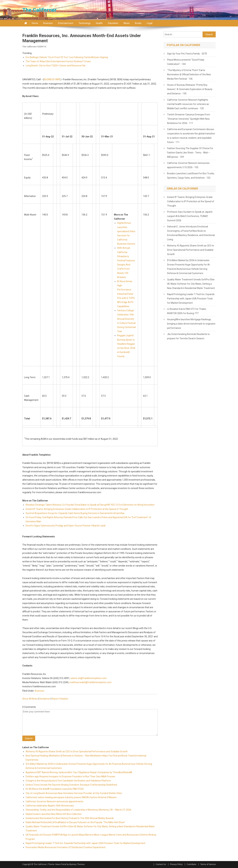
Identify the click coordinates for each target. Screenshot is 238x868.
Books (138, 23)
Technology (85, 23)
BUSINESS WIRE (52, 79)
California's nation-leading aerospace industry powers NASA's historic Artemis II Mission (71, 797)
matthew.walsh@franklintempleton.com (90, 682)
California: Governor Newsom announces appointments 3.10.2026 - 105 (188, 165)
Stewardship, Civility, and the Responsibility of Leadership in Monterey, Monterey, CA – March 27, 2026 (78, 810)
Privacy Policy (176, 864)
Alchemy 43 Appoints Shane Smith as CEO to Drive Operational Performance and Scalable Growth (77, 751)
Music (127, 23)
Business (48, 23)
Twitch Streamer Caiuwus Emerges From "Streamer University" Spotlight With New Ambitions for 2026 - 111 (189, 119)
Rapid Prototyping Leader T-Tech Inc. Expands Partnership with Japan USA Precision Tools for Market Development (85, 843)
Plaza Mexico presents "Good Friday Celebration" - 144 (186, 62)
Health (99, 23)
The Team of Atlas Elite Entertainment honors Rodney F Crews (58, 61)
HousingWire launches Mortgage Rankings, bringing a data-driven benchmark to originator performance (191, 324)
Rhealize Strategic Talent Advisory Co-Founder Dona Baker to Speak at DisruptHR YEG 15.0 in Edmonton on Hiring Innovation (90, 505)
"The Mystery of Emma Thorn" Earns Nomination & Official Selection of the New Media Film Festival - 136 (189, 74)
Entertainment (66, 23)
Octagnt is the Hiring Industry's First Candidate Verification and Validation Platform (68, 781)
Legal (150, 23)
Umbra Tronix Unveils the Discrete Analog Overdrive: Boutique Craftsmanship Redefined (71, 785)
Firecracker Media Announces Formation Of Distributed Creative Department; (66, 847)
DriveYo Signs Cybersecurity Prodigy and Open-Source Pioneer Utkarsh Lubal (66, 526)
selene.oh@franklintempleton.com (89, 678)
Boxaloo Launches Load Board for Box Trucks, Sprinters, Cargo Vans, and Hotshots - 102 (191, 176)
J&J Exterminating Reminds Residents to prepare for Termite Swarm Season (188, 336)
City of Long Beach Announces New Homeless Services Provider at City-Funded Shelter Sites (74, 793)
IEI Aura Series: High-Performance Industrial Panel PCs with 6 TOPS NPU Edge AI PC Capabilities (126, 294)
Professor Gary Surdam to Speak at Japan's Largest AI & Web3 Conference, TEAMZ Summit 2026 (190, 216)
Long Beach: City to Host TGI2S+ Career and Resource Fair (56, 66)
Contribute (191, 864)
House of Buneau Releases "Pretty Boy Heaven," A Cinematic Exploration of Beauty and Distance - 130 (190, 89)
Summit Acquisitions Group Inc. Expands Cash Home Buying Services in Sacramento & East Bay (75, 513)
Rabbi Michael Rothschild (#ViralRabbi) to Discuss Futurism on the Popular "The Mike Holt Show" (75, 822)
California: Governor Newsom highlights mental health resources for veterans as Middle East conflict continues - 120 (188, 104)
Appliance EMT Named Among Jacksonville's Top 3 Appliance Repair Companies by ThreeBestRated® (79, 772)
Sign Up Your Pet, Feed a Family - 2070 (187, 54)
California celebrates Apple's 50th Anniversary (50, 806)
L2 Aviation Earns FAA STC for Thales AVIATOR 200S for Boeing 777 (187, 311)
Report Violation (60, 699)
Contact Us (161, 864)
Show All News (30, 699)
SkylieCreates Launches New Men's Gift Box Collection (54, 814)
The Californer (39, 10)
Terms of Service (208, 864)
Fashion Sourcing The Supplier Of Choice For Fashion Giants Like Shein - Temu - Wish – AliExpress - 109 (190, 153)
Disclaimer (45, 699)
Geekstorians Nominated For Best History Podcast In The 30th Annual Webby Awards (70, 818)
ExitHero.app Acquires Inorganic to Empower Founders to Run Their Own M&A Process (70, 776)
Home (35, 23)
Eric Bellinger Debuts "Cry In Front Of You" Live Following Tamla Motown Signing (67, 57)
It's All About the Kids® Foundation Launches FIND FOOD (55, 789)
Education (113, 23)
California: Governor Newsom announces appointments (54, 801)
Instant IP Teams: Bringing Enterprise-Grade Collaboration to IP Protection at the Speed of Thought (77, 509)
